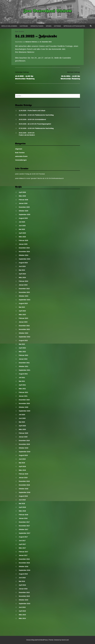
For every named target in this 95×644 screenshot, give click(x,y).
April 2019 (22, 466)
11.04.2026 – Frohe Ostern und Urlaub (32, 111)
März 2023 (22, 315)
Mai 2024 (22, 270)
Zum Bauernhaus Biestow (47, 11)
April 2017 (22, 544)
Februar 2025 (23, 240)
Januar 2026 (23, 203)
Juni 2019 (22, 459)
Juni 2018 (22, 500)
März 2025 (22, 237)
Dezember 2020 (24, 400)
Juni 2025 (22, 226)
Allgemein (19, 149)
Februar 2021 (23, 392)
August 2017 (23, 537)
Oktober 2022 (23, 333)
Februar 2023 (23, 318)
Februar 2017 (23, 552)
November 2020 (24, 403)
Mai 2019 (22, 463)
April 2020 (22, 426)
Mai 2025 (22, 229)
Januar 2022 (23, 359)
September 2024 (25, 259)
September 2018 (25, 492)
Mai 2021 (22, 381)
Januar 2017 (23, 555)
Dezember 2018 (24, 481)
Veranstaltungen (37, 26)
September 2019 (25, 452)
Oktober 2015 (23, 600)
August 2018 (23, 496)
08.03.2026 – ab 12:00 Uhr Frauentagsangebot (35, 124)
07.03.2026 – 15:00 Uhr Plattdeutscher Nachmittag (36, 128)
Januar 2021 (23, 396)
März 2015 (22, 615)
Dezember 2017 (24, 522)
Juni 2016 (22, 578)
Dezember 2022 (24, 326)
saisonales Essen (21, 156)
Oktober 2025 (23, 211)
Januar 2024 (23, 285)
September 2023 (25, 300)
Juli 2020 (22, 415)
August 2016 (23, 574)
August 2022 (23, 340)
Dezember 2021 (24, 363)
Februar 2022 (23, 355)
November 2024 (24, 252)
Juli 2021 (22, 378)
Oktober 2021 (23, 366)
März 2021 (22, 389)
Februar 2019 (23, 474)
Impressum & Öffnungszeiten (74, 26)
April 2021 (22, 385)
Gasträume (24, 26)
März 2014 (22, 618)
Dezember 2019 (24, 441)
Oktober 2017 (23, 529)
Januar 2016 (23, 589)
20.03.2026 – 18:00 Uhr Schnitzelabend (32, 119)
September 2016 (25, 570)
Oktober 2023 (23, 296)
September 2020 (25, 411)
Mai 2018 (22, 504)
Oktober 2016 (23, 567)
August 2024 (23, 263)
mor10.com (65, 640)
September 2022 (25, 337)
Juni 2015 (22, 607)
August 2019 (23, 455)
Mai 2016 (22, 581)
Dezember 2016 (24, 559)
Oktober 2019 (23, 448)
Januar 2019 (23, 478)
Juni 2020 (22, 418)
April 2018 (22, 507)
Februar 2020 (23, 433)
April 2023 (22, 311)
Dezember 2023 (24, 289)
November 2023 (24, 292)
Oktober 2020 (23, 407)
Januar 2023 (23, 322)
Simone (57, 640)
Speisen (49, 26)
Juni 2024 (22, 266)
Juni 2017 (22, 541)
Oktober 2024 (23, 255)
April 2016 (22, 585)
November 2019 (24, 444)
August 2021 (23, 374)
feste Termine (20, 32)
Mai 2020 (22, 422)
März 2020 (22, 429)
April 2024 (22, 274)
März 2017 (22, 548)
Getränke (57, 26)
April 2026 (22, 192)
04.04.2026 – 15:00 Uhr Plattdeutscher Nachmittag (36, 115)
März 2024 (22, 277)
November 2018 (24, 485)
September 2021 (25, 370)
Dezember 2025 (24, 207)
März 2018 (22, 511)
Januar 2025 (23, 244)
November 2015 (24, 596)
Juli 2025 (22, 222)
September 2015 (25, 604)
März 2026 (22, 196)
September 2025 (25, 214)
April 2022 (22, 348)
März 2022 (22, 352)
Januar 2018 (23, 518)
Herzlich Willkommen (9, 26)
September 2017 (25, 533)
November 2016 (24, 563)
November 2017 (24, 526)
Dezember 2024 (24, 248)
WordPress (44, 640)
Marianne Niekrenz (31, 42)
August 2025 (23, 218)
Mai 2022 (22, 344)
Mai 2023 (22, 307)
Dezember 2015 (24, 592)
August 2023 (23, 303)
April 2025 (22, 233)
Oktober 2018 (23, 489)
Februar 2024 (23, 281)
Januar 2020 (23, 437)
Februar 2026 (23, 200)
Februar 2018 (23, 515)
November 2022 (24, 329)
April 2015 (22, 611)
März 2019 (22, 470)
